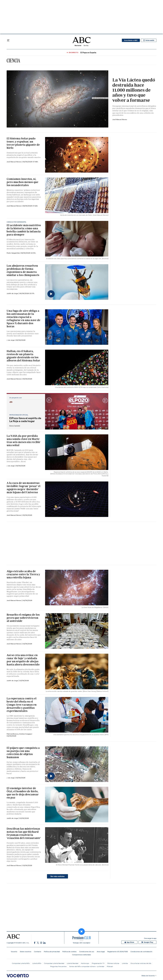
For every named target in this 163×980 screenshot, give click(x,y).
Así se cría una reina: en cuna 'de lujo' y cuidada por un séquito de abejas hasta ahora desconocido (23, 660)
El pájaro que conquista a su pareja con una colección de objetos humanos (23, 753)
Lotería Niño (37, 963)
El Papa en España (88, 53)
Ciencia (13, 61)
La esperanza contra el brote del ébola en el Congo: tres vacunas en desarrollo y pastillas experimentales (22, 705)
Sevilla (86, 45)
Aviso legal (101, 952)
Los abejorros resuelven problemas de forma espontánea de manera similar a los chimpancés (23, 270)
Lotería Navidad (73, 963)
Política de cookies (69, 952)
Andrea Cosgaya (25, 734)
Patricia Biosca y (13, 734)
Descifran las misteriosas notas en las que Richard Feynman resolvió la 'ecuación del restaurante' (24, 833)
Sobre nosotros (26, 952)
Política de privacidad (52, 952)
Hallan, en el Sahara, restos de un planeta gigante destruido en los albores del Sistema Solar (23, 356)
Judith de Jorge (13, 293)
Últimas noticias (113, 963)
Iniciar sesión (148, 40)
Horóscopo (85, 963)
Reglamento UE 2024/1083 (118, 952)
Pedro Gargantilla (13, 253)
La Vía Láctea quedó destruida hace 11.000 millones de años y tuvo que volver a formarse (134, 90)
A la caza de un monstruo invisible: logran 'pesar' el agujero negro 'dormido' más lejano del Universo (23, 488)
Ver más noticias (57, 876)
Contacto (38, 952)
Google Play (148, 942)
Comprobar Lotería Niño (21, 963)
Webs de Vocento (149, 976)
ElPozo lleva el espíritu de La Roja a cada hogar (25, 420)
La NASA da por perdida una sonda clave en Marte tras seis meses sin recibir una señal (23, 441)
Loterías (125, 963)
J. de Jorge (11, 340)
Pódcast (110, 966)
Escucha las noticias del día (141, 963)
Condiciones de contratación (141, 952)
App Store (132, 942)
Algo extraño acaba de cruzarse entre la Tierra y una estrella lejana (23, 574)
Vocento (14, 952)
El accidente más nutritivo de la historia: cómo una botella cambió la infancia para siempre (24, 230)
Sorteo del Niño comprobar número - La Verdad (87, 966)
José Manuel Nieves (120, 119)
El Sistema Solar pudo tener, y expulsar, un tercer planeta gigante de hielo (23, 143)
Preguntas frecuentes (58, 966)
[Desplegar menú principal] (8, 40)
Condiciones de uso (87, 952)
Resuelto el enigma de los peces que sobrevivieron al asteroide (23, 618)
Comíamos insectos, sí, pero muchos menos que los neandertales (22, 182)
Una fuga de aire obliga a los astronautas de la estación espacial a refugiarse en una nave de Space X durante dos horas (23, 319)
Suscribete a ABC (129, 40)
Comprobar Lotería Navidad (54, 963)
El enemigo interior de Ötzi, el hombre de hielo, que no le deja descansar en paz (23, 793)
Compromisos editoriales (82, 955)
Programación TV (98, 963)
